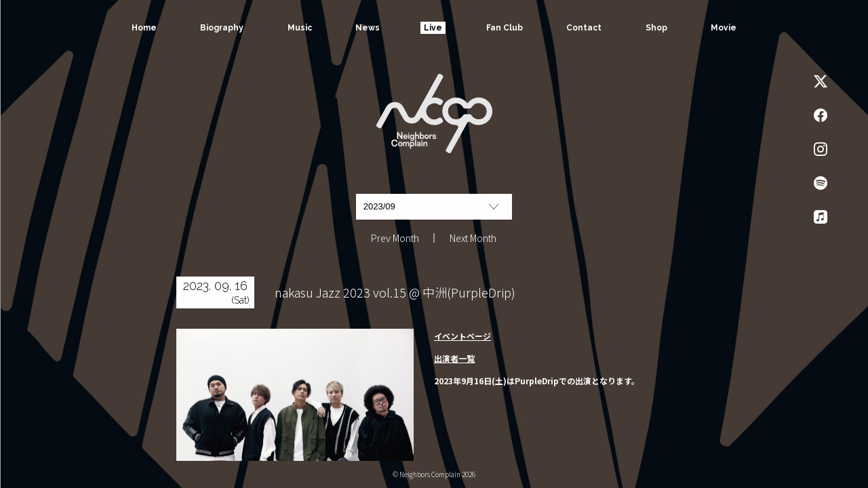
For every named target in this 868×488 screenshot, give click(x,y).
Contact (585, 28)
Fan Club (505, 28)
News (368, 28)
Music (299, 28)
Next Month (473, 238)
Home (143, 28)
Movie (724, 28)
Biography (222, 28)
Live (433, 28)
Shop (656, 28)
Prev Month (395, 238)
